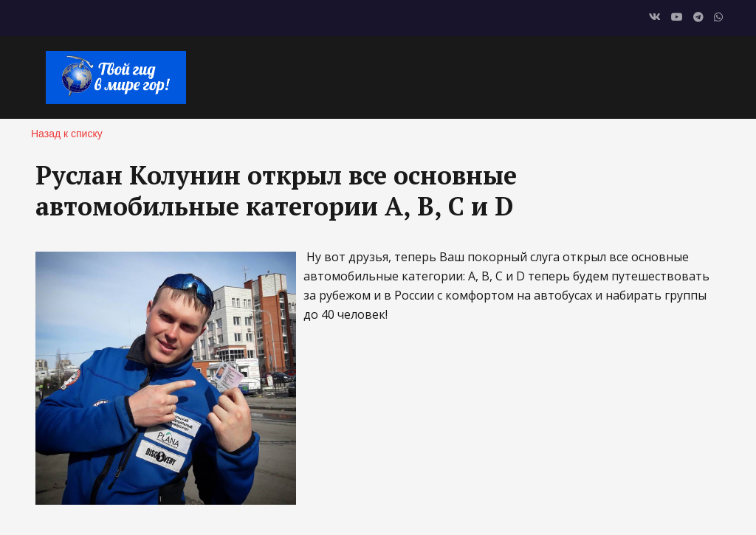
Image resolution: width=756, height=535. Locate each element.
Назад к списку (67, 134)
